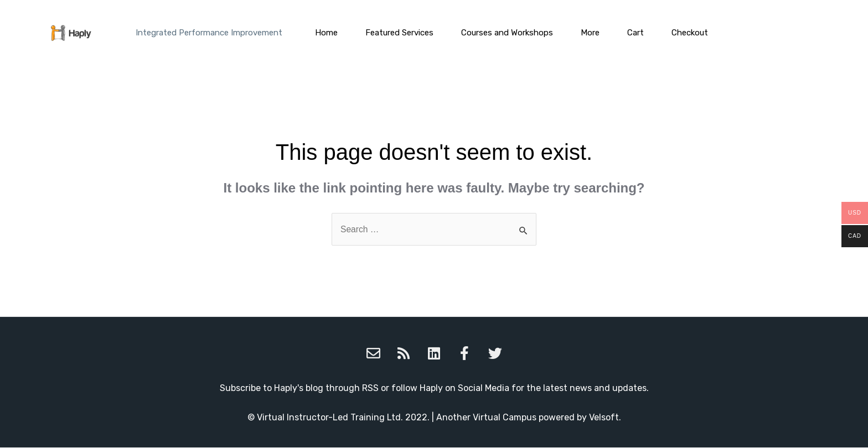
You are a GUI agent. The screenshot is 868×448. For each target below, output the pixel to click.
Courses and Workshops (507, 33)
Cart (635, 33)
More (590, 33)
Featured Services (399, 33)
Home (326, 33)
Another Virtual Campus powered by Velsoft (528, 418)
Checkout (690, 33)
